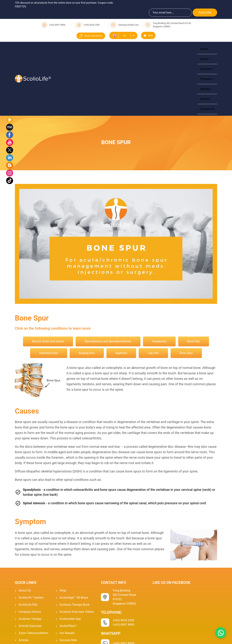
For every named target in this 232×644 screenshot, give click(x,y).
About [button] (204, 59)
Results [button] (205, 89)
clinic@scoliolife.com (129, 25)
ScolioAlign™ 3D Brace (74, 598)
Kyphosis (121, 353)
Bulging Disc (87, 353)
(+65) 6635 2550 (92, 25)
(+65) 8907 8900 (57, 25)
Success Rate (68, 640)
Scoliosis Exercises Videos (77, 612)
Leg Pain (153, 353)
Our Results (67, 633)
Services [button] (206, 69)
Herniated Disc (49, 353)
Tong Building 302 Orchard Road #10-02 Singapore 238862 (172, 25)
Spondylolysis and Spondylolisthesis (108, 341)
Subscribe (205, 12)
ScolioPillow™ (68, 626)
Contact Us (207, 109)
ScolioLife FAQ (28, 605)
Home (204, 49)
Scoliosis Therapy (30, 619)
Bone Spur (186, 353)
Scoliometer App (70, 619)
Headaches (159, 341)
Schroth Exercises (30, 626)
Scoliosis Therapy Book (75, 605)
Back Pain (194, 341)
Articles (205, 99)
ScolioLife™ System (31, 598)
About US (25, 590)
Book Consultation (91, 36)
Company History (30, 612)
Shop (148, 35)
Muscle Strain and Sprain (48, 341)
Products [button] (206, 79)
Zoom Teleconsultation (33, 633)
